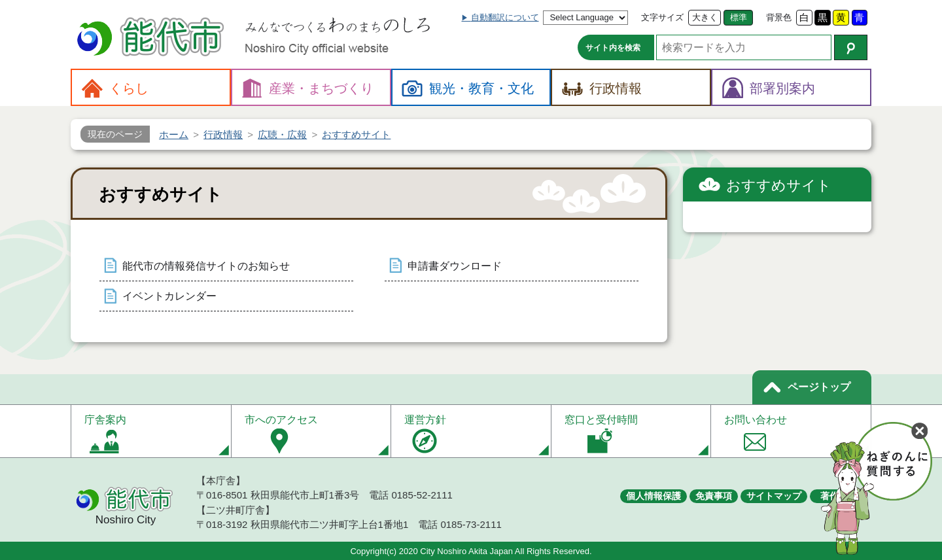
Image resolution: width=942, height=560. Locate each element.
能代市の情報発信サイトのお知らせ (206, 266)
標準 (739, 17)
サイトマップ (774, 496)
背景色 (779, 17)
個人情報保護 (654, 496)
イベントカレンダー (169, 296)
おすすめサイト (779, 185)
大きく (705, 17)
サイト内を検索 (613, 48)
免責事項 (714, 496)
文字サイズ (662, 17)
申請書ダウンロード (455, 266)
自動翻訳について (505, 17)
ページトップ (819, 387)
